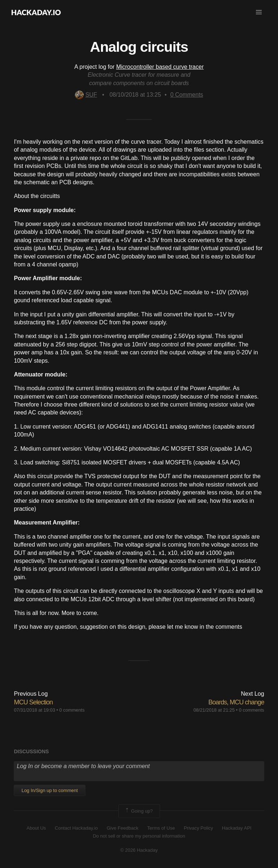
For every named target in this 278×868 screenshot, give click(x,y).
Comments (187, 95)
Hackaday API (237, 828)
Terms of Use (161, 828)
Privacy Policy (199, 828)
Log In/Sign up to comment (49, 790)
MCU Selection (33, 702)
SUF (86, 95)
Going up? (139, 811)
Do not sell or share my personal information (139, 836)
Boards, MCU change (236, 702)
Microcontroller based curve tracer (160, 67)
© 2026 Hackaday (139, 850)
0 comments (72, 710)
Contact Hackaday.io (76, 828)
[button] (259, 12)
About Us (36, 828)
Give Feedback (123, 828)
